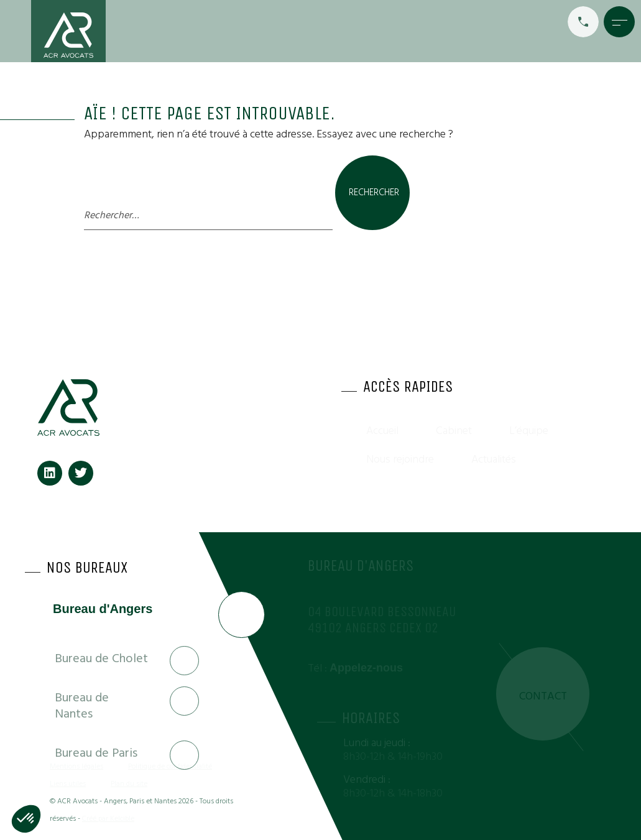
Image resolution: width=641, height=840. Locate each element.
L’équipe (529, 431)
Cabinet (454, 431)
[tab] (112, 617)
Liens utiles (68, 784)
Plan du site (129, 784)
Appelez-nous (366, 668)
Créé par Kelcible (108, 819)
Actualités (494, 459)
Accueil (382, 431)
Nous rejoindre (400, 459)
